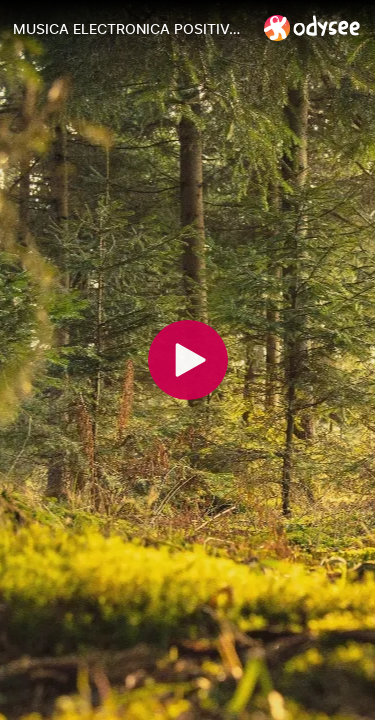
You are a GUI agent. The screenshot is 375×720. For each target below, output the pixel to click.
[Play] (188, 360)
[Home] (312, 27)
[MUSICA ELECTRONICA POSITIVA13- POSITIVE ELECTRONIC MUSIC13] (130, 29)
